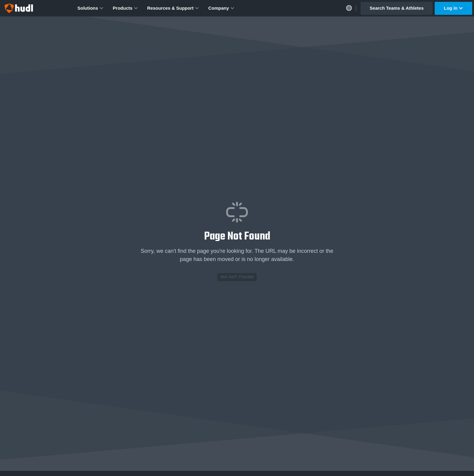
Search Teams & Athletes (397, 8)
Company (221, 8)
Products (125, 8)
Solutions (91, 8)
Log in (453, 8)
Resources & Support (173, 8)
